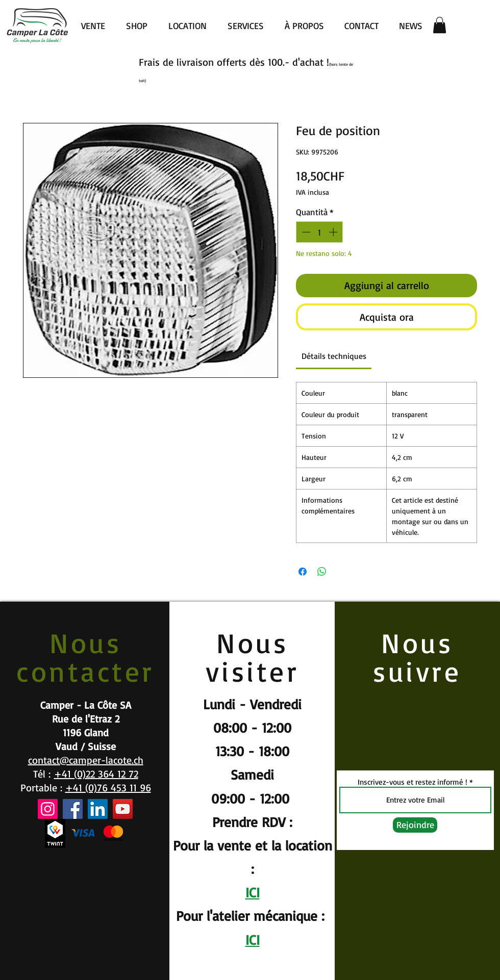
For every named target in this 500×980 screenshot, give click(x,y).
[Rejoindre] (415, 825)
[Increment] (334, 232)
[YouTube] (123, 809)
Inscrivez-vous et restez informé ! (412, 782)
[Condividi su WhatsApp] (322, 572)
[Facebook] (73, 809)
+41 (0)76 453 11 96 (108, 788)
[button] (440, 25)
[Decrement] (305, 232)
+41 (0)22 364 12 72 (96, 774)
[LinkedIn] (98, 809)
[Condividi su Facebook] (303, 572)
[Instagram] (48, 809)
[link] (334, 356)
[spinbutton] (320, 232)
